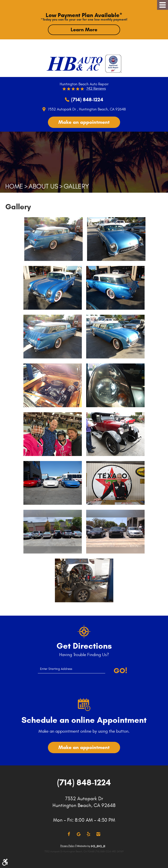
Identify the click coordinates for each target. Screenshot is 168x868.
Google (79, 834)
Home (14, 186)
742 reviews (96, 89)
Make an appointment (84, 122)
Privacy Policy (67, 846)
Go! (120, 671)
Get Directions (84, 646)
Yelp (88, 834)
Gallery (76, 186)
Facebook (69, 834)
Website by (91, 846)
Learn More (84, 30)
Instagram (98, 834)
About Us (43, 186)
